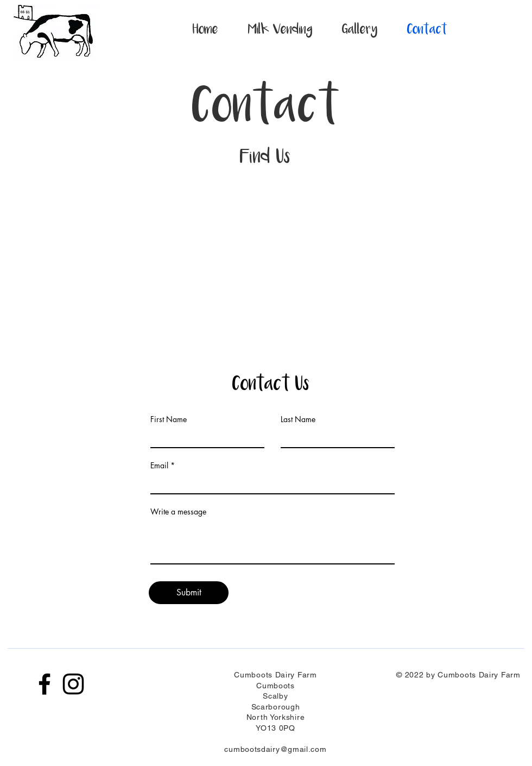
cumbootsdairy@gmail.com (275, 749)
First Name (169, 419)
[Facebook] (45, 684)
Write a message (178, 512)
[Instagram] (73, 684)
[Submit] (189, 593)
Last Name (298, 419)
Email (159, 466)
